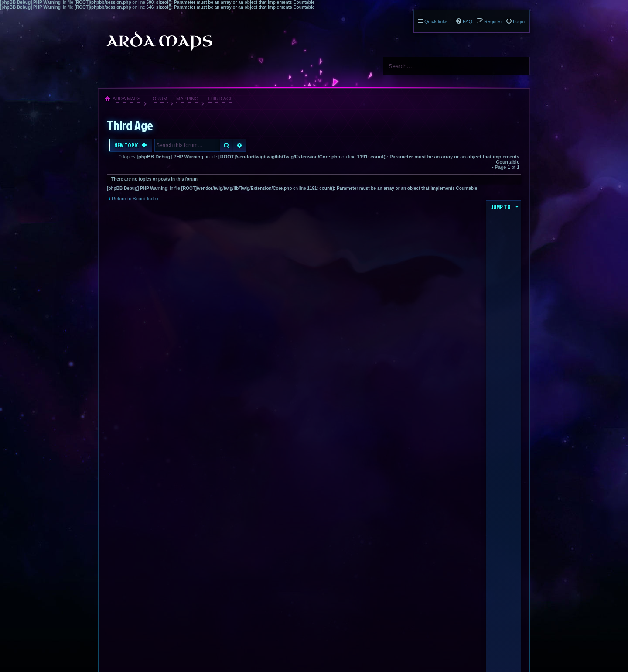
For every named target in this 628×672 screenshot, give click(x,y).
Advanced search (240, 145)
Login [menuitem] (519, 21)
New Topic (127, 145)
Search (520, 66)
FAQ (468, 21)
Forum (158, 99)
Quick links (436, 21)
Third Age (220, 99)
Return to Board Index (135, 199)
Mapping (187, 99)
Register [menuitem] (493, 21)
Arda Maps (126, 99)
